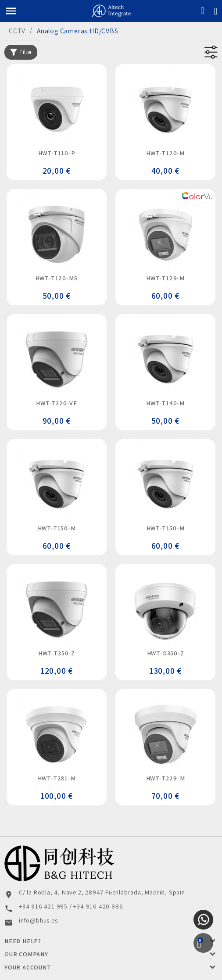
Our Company (26, 954)
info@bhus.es (38, 920)
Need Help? (23, 941)
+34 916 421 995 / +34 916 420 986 (71, 906)
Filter (21, 52)
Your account (28, 967)
